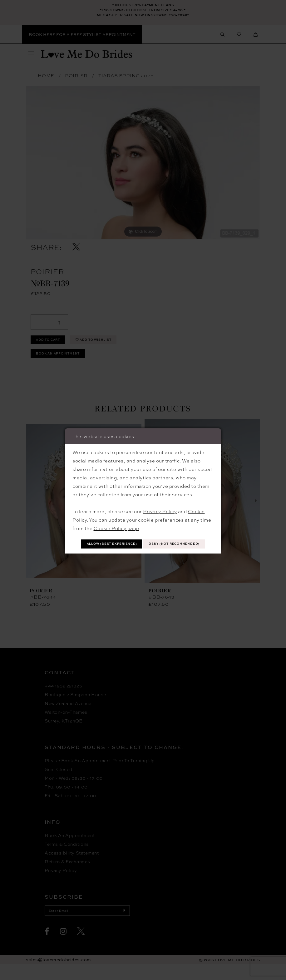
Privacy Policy (160, 503)
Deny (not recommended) (143, 551)
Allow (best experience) (143, 536)
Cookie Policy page (116, 519)
